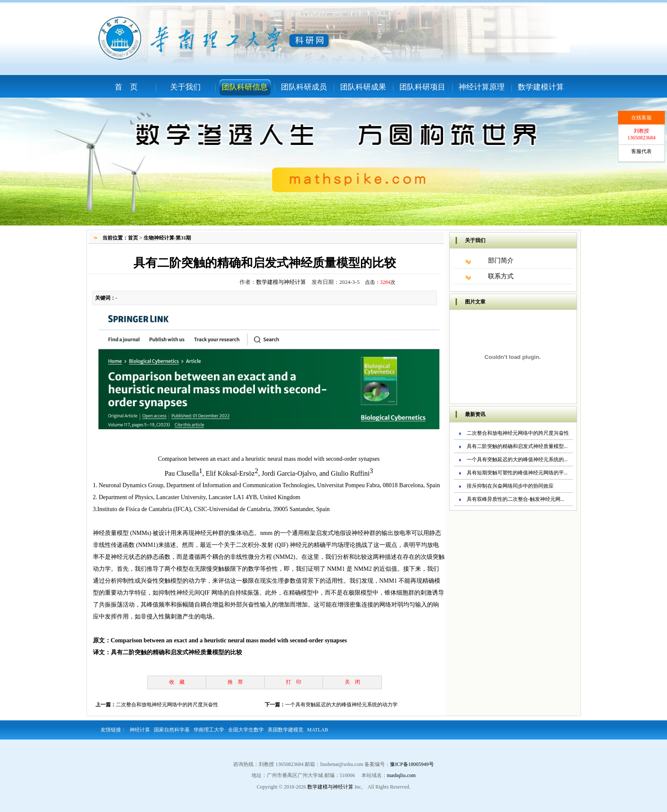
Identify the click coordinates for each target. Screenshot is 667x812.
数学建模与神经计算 (281, 282)
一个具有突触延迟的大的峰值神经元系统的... (517, 459)
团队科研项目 (422, 87)
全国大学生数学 (246, 730)
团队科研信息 (245, 87)
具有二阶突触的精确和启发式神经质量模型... (517, 446)
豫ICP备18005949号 (412, 764)
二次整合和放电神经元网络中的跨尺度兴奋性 (167, 705)
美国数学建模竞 (286, 730)
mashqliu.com (401, 775)
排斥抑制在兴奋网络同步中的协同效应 (510, 486)
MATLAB (318, 730)
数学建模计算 (541, 87)
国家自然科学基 (172, 730)
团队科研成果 (363, 87)
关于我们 (185, 87)
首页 (133, 238)
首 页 (126, 87)
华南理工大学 (209, 730)
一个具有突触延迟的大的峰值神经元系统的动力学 (341, 705)
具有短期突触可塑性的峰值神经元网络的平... (517, 473)
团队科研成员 (304, 87)
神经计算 (140, 730)
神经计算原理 (482, 87)
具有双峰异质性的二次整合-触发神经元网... (515, 499)
